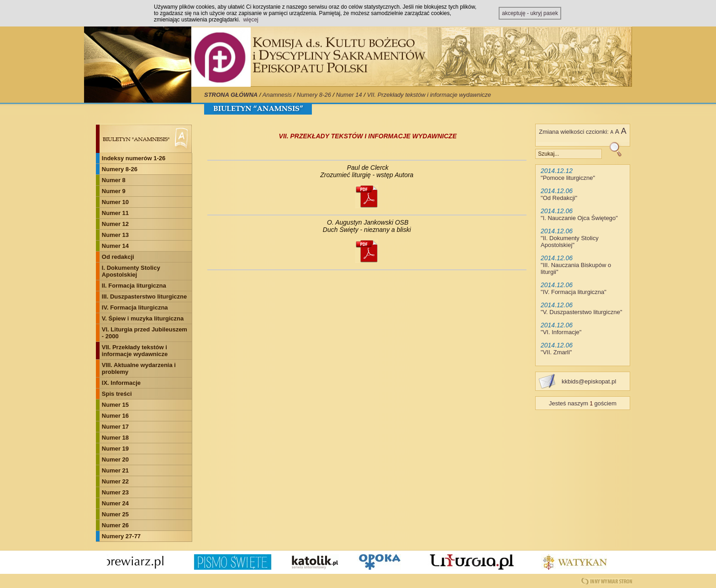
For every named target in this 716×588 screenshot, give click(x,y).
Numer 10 (115, 202)
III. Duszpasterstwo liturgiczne (144, 297)
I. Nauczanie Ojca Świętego (579, 218)
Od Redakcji (559, 198)
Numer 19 (115, 449)
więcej (250, 20)
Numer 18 (115, 438)
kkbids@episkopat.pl (589, 381)
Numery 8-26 (314, 95)
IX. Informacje (121, 383)
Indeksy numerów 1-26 (134, 158)
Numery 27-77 (121, 536)
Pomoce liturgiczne (568, 178)
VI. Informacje (561, 332)
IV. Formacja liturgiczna (135, 307)
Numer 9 (114, 191)
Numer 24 (115, 503)
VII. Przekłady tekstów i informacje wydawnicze (429, 95)
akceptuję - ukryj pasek (530, 13)
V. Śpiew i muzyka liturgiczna (143, 318)
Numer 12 (115, 224)
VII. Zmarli (556, 352)
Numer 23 (115, 492)
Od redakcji (118, 257)
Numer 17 (115, 427)
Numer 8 (114, 180)
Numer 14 (349, 95)
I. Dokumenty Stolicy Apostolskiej (131, 271)
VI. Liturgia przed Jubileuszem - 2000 (145, 333)
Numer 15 (115, 405)
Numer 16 (115, 416)
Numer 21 (115, 470)
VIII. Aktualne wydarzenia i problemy (139, 368)
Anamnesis (277, 95)
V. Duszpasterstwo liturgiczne (582, 312)
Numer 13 (115, 235)
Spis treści (117, 394)
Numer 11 (115, 213)
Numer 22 (115, 481)
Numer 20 (115, 459)
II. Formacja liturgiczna (134, 286)
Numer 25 (115, 514)
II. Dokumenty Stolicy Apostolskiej (570, 241)
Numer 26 (115, 525)
